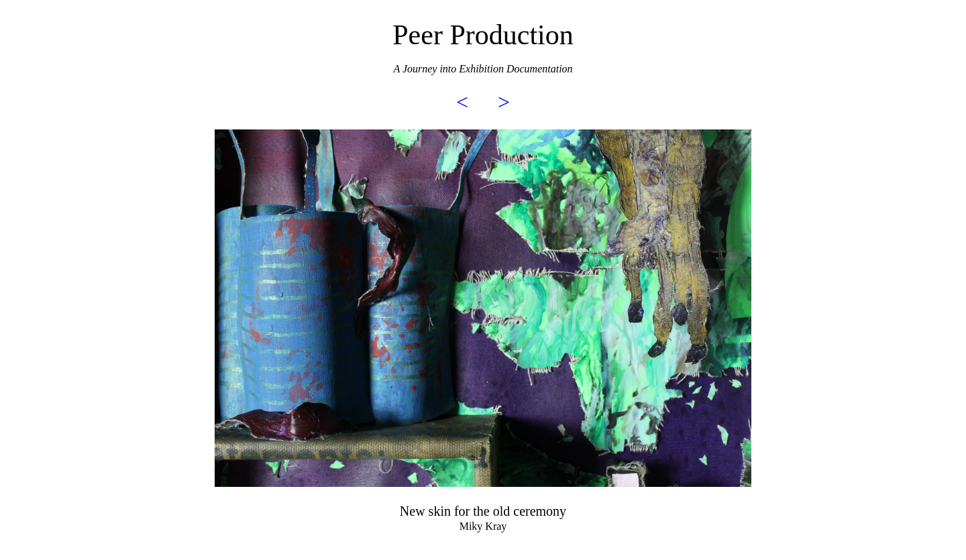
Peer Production (483, 35)
